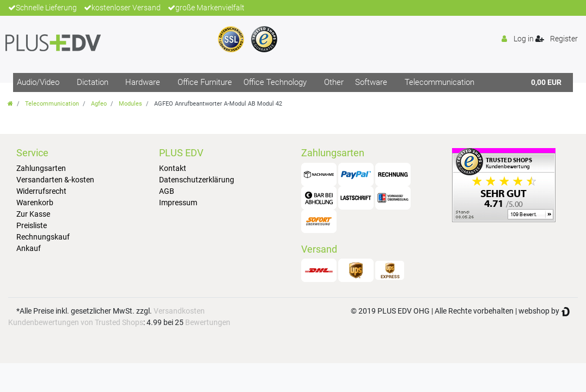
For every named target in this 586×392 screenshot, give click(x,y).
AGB (167, 191)
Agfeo (99, 104)
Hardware (143, 82)
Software (371, 82)
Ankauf (29, 248)
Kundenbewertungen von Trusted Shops (76, 322)
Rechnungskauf (43, 237)
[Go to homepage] (10, 104)
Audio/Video (38, 82)
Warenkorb (35, 203)
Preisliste (32, 225)
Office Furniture (205, 82)
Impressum (178, 203)
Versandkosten (179, 311)
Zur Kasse (33, 214)
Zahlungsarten (41, 168)
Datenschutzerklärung (197, 180)
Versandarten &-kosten (55, 180)
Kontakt (173, 168)
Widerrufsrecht (41, 191)
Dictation (93, 82)
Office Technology (275, 82)
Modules (130, 104)
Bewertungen (208, 322)
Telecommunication (439, 82)
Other (334, 82)
